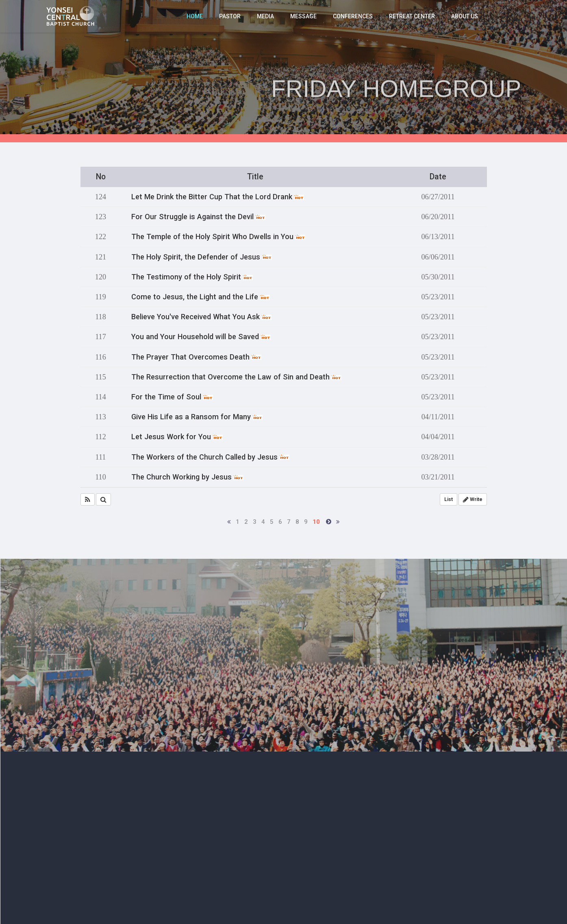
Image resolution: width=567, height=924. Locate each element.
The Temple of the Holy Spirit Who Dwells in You (218, 237)
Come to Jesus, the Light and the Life (201, 297)
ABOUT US (465, 16)
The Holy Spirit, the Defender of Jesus (202, 257)
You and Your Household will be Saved (201, 337)
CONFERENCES (353, 16)
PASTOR (230, 16)
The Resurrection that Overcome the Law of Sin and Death (236, 377)
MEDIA (265, 16)
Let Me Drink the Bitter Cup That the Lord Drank (218, 197)
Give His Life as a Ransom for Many (197, 417)
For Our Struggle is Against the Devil (198, 217)
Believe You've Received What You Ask (201, 317)
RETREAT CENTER (412, 16)
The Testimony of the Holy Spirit (192, 277)
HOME (195, 16)
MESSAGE (303, 16)
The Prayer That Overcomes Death (196, 357)
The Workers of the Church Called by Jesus (210, 457)
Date (438, 177)
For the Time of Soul (172, 397)
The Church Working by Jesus (187, 477)
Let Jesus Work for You (177, 437)
